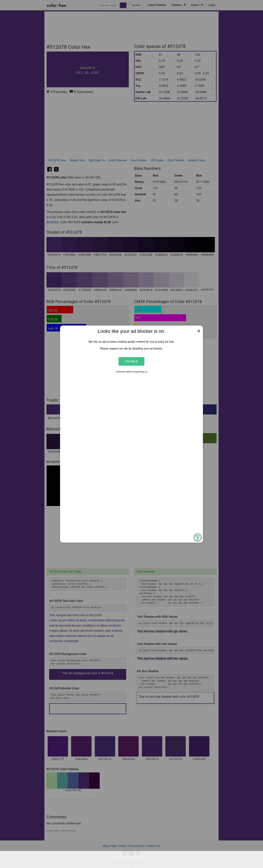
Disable (131, 361)
